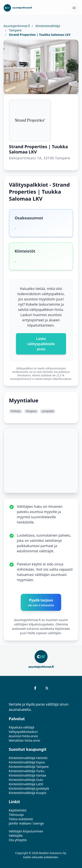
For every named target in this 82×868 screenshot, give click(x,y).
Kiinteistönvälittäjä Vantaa (27, 775)
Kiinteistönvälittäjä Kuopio (28, 793)
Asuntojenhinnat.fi (17, 26)
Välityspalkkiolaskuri (23, 732)
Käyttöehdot (18, 810)
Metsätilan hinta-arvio (24, 740)
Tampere (15, 30)
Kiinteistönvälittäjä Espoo (27, 762)
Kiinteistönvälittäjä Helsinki (28, 758)
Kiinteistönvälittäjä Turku (27, 771)
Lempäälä (48, 411)
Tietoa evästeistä (21, 819)
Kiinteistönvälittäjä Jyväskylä (29, 788)
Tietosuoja (16, 815)
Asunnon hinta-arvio (23, 736)
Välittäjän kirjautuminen (26, 831)
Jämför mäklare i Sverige (26, 823)
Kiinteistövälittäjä (47, 26)
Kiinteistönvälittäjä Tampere (29, 767)
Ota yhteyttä (18, 840)
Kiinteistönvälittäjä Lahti (26, 784)
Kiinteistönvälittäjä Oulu (26, 780)
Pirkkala (16, 411)
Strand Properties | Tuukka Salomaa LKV (39, 35)
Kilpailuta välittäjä (21, 727)
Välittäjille (16, 836)
